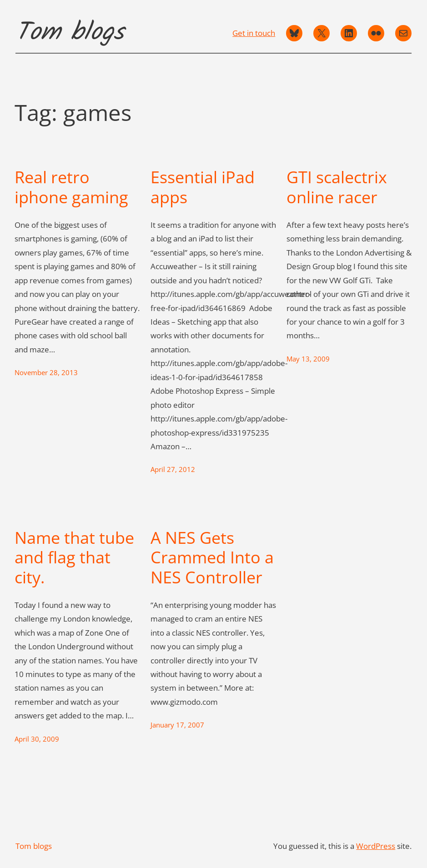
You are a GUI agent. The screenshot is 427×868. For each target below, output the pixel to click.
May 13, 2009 (308, 359)
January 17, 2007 (177, 725)
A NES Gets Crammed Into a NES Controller (212, 557)
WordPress (376, 846)
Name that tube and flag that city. (74, 557)
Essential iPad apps (203, 187)
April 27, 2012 (173, 469)
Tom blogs (70, 33)
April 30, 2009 (37, 739)
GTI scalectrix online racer (337, 187)
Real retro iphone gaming (71, 187)
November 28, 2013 (46, 373)
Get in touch (254, 33)
